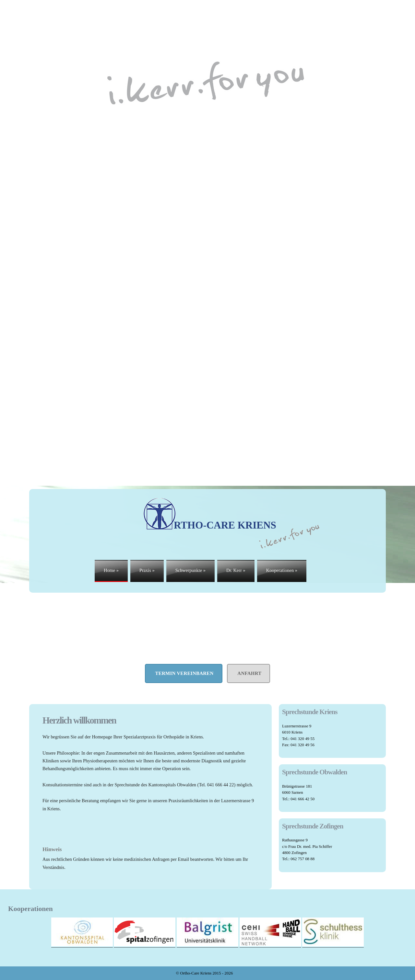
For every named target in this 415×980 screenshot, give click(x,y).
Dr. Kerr (236, 570)
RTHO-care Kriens (210, 514)
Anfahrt (249, 673)
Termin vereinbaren (184, 673)
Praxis (147, 570)
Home (111, 570)
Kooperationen (282, 570)
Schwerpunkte (190, 570)
